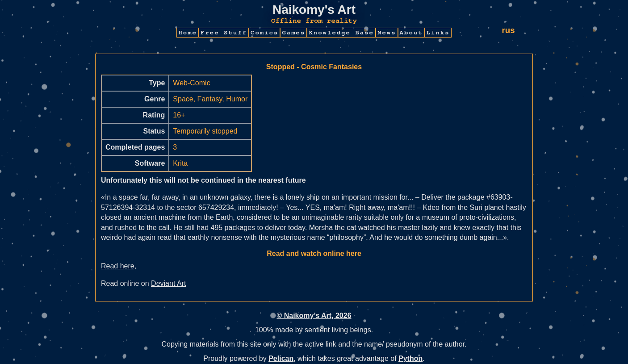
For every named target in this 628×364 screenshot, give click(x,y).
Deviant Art (168, 283)
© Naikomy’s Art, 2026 (314, 316)
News (387, 33)
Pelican (281, 358)
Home (188, 33)
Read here (118, 266)
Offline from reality (314, 21)
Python (410, 358)
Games (293, 33)
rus (508, 30)
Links (438, 33)
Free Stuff (224, 33)
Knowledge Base (341, 33)
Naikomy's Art (314, 10)
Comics (264, 33)
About (411, 33)
